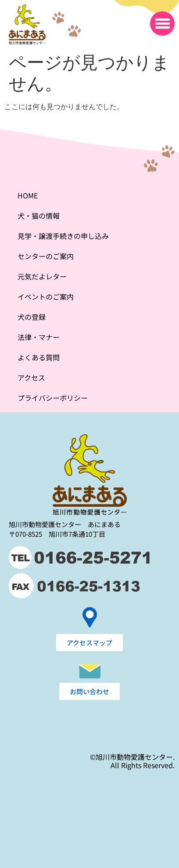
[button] (162, 24)
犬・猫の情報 (39, 216)
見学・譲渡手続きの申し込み (63, 236)
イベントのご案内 (46, 297)
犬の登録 (32, 317)
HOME (28, 195)
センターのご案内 (46, 256)
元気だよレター (42, 276)
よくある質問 (39, 357)
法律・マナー (39, 337)
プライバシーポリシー (53, 398)
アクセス (31, 377)
